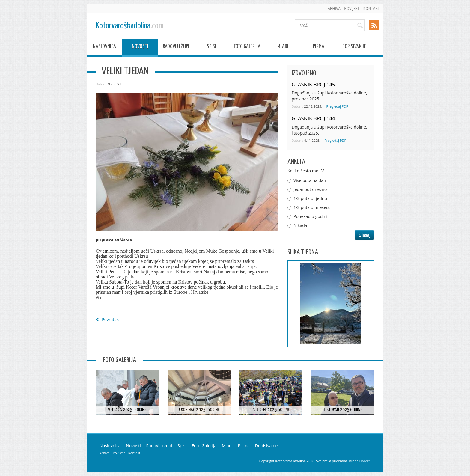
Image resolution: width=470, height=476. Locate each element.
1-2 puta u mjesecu (312, 207)
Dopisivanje (354, 48)
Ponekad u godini (310, 216)
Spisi (211, 48)
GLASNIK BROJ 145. (314, 84)
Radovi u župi (176, 48)
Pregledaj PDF (337, 106)
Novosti (140, 48)
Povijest (352, 9)
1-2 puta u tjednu (310, 198)
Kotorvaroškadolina (130, 26)
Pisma (319, 48)
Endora (365, 461)
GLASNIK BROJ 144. (314, 118)
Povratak (110, 319)
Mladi (283, 48)
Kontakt (372, 9)
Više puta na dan (310, 180)
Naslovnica (104, 48)
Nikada (300, 225)
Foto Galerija (247, 48)
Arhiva (334, 9)
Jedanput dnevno (310, 189)
